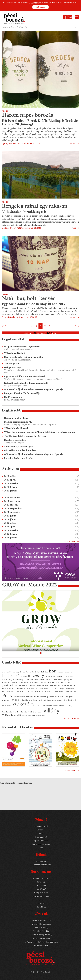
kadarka (20, 688)
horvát (64, 685)
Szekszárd (23, 704)
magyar (62, 689)
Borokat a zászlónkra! (15, 440)
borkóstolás (68, 672)
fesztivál (43, 682)
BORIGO (41, 903)
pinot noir (50, 697)
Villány (51, 710)
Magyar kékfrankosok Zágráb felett (22, 347)
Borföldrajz (41, 907)
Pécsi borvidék (40, 697)
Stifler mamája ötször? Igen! (19, 446)
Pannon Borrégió (47, 691)
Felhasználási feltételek (41, 865)
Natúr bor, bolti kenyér (28, 299)
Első (3, 326)
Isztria (14, 689)
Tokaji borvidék (7, 712)
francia (49, 682)
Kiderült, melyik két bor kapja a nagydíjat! (26, 383)
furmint (68, 682)
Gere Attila (21, 685)
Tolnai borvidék (22, 712)
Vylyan (44, 716)
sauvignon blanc (57, 700)
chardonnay (19, 680)
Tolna (14, 712)
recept (40, 700)
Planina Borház (60, 697)
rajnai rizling (33, 700)
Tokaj (69, 705)
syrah (75, 700)
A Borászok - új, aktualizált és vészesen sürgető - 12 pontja (34, 389)
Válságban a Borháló (15, 353)
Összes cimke (70, 718)
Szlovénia (62, 706)
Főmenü (41, 820)
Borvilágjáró (41, 889)
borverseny (36, 676)
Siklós (65, 700)
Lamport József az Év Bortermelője (22, 393)
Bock (39, 672)
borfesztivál (60, 672)
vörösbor (39, 716)
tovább (73, 143)
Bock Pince (45, 672)
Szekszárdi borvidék (44, 706)
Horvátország (71, 685)
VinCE (41, 900)
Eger (65, 680)
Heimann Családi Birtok (50, 685)
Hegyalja (39, 685)
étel (22, 682)
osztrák (27, 691)
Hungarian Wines (41, 893)
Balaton (22, 672)
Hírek (41, 833)
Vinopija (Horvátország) (41, 924)
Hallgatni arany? (13, 367)
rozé (44, 700)
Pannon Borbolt (36, 691)
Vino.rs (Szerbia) (41, 928)
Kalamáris (27, 689)
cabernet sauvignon (8, 680)
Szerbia (56, 706)
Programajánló (41, 837)
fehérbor (37, 682)
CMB (32, 680)
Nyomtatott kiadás (41, 841)
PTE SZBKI (15, 700)
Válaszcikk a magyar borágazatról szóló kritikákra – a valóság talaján (39, 432)
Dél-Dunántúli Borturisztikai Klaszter (51, 680)
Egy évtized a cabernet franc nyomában (24, 357)
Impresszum (41, 861)
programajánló (7, 700)
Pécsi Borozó (30, 697)
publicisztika (24, 700)
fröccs (54, 682)
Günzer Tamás (30, 685)
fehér (32, 682)
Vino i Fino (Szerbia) (41, 931)
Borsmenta (41, 885)
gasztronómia (10, 685)
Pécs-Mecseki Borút (19, 697)
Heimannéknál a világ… (16, 418)
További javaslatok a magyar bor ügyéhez (25, 436)
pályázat (61, 691)
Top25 (41, 848)
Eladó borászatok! (13, 397)
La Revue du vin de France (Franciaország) (41, 942)
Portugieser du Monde (41, 844)
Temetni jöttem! (12, 363)
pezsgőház (74, 691)
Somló (70, 700)
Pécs (7, 695)
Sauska (49, 700)
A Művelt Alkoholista (41, 878)
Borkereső (41, 830)
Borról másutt (41, 872)
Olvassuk (41, 914)
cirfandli (27, 680)
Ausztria (9, 672)
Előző (6, 326)
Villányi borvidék (12, 715)
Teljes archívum (69, 770)
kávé (32, 689)
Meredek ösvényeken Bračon (19, 458)
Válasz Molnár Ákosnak (16, 428)
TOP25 (30, 712)
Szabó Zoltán (6, 706)
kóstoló (57, 689)
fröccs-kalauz (60, 682)
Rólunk (41, 855)
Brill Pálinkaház (50, 676)
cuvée (36, 680)
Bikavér (34, 672)
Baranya (28, 672)
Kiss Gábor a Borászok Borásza (20, 450)
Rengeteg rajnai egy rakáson (35, 206)
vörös (33, 716)
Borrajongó (41, 882)
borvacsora (24, 676)
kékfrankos (49, 688)
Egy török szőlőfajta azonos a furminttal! (25, 376)
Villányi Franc (27, 716)
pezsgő (67, 691)
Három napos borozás (27, 115)
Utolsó (78, 326)
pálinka (55, 691)
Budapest (59, 676)
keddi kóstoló (39, 689)
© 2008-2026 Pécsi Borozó (40, 972)
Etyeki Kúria (16, 682)
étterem (26, 682)
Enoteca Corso (7, 682)
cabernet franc (68, 676)
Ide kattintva (34, 2)
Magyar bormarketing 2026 (18, 422)
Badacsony (16, 672)
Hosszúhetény (7, 689)
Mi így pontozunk (41, 826)
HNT (60, 685)
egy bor (70, 680)
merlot (4, 691)
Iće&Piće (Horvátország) (41, 920)
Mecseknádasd (70, 689)
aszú (4, 672)
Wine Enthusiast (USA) (41, 938)
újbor (35, 712)
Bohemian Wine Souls (41, 896)
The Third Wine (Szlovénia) (41, 935)
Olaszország (11, 691)
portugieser (69, 697)
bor (52, 671)
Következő (75, 326)
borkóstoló (11, 676)
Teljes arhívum (70, 541)
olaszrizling (20, 691)
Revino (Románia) (41, 945)
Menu (77, 17)
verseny (40, 712)
